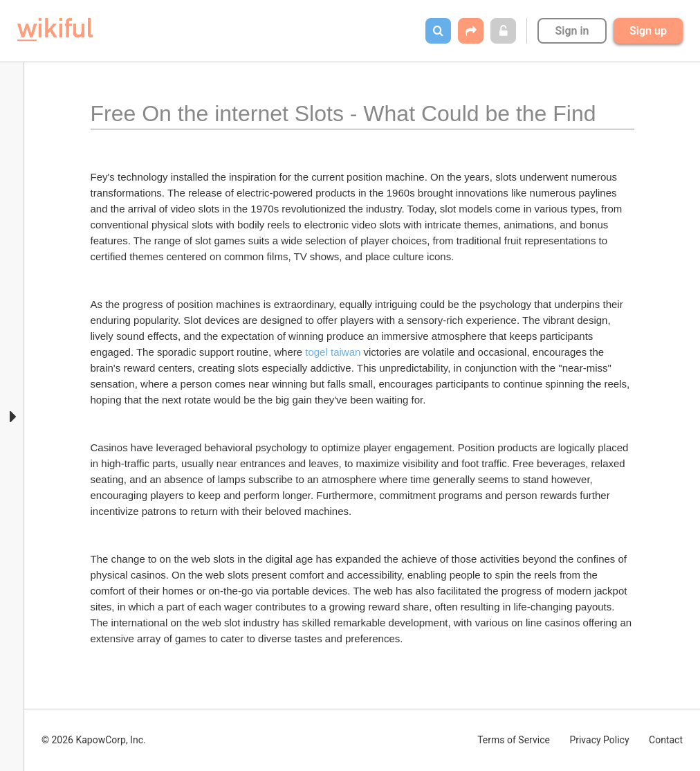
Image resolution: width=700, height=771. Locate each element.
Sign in (572, 31)
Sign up (648, 31)
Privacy (599, 740)
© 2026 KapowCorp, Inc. (94, 740)
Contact (666, 740)
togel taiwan (333, 352)
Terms (514, 740)
